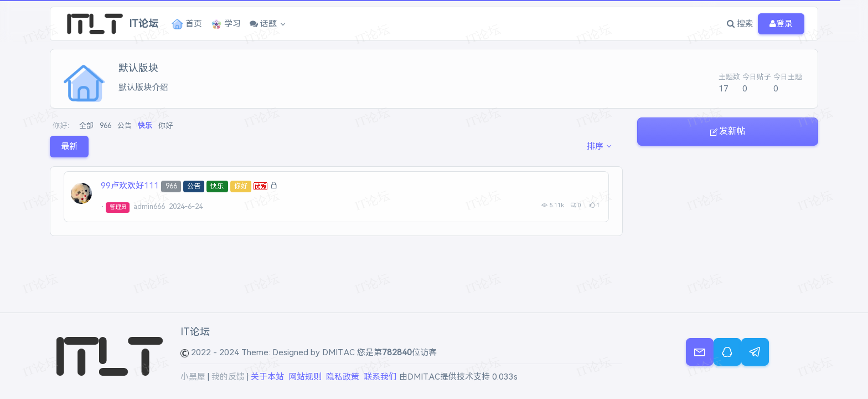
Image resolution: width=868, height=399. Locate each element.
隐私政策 (343, 377)
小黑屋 (193, 377)
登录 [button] (781, 24)
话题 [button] (264, 24)
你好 (166, 126)
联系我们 (380, 377)
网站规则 (305, 377)
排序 (595, 146)
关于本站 (267, 377)
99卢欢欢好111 (130, 186)
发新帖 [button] (727, 131)
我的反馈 (228, 377)
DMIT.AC (339, 352)
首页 (187, 24)
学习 (226, 24)
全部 (86, 126)
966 (105, 126)
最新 (69, 146)
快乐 (145, 126)
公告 (125, 126)
